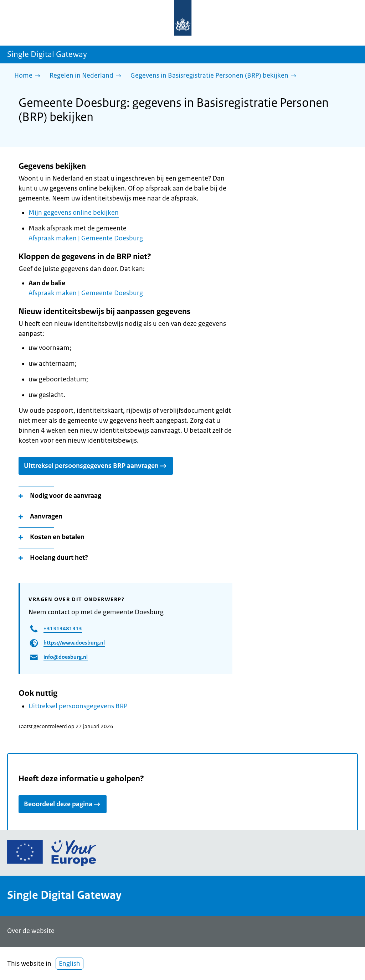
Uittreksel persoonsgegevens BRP (78, 706)
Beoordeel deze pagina (63, 804)
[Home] (29, 76)
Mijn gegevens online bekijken (74, 213)
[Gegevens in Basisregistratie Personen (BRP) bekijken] (215, 76)
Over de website (31, 931)
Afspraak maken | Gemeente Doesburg (86, 238)
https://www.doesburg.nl (74, 643)
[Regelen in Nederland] (87, 76)
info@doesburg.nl (66, 657)
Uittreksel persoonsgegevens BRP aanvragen (96, 466)
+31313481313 (63, 628)
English (70, 964)
